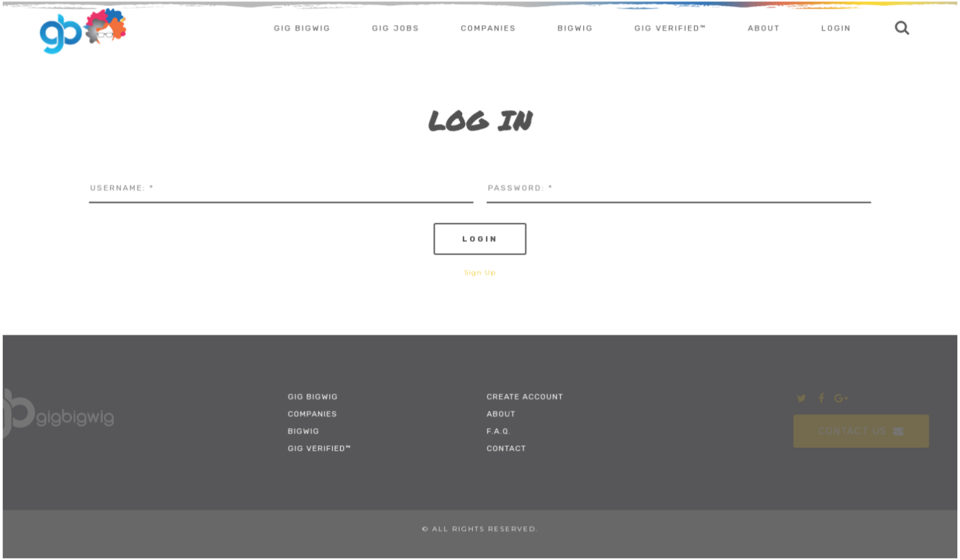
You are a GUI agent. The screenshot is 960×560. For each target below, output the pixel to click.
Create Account (525, 396)
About (763, 29)
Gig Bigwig (303, 29)
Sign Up (480, 272)
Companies (488, 29)
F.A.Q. (499, 431)
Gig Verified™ (670, 29)
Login (835, 29)
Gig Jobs (396, 29)
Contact (506, 448)
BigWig (575, 29)
